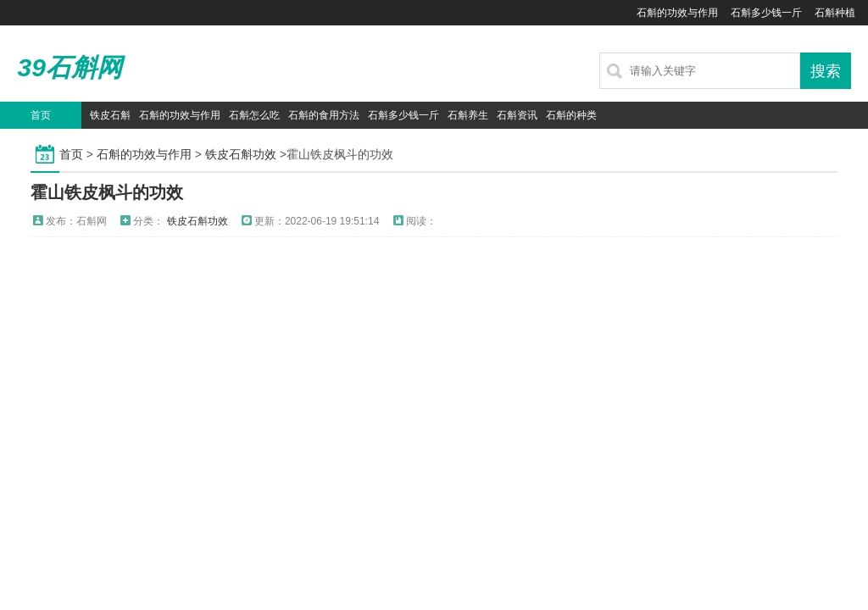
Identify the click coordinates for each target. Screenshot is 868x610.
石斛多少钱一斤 (766, 13)
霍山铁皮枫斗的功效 (107, 192)
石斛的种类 (571, 115)
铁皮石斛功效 (241, 154)
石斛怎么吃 (254, 115)
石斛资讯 (517, 115)
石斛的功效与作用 (677, 13)
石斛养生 (468, 115)
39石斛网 (69, 67)
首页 (41, 115)
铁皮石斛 (110, 115)
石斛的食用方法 (324, 115)
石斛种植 (835, 13)
